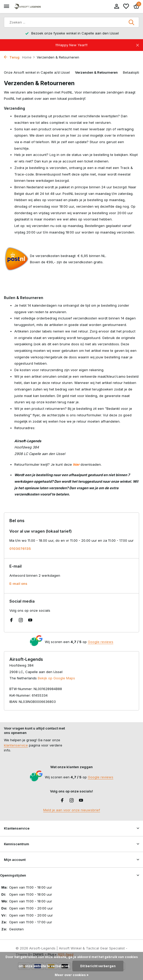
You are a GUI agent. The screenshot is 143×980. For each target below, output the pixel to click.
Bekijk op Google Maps (56, 678)
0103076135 (20, 549)
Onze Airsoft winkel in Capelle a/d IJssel (37, 72)
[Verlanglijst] (126, 7)
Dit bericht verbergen (98, 966)
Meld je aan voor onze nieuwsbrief (72, 810)
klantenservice (16, 745)
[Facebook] (11, 620)
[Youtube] (30, 620)
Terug (12, 57)
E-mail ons (18, 584)
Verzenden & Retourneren (96, 72)
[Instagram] (21, 620)
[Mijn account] (117, 7)
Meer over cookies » (72, 975)
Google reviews (101, 642)
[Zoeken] (71, 22)
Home (29, 57)
